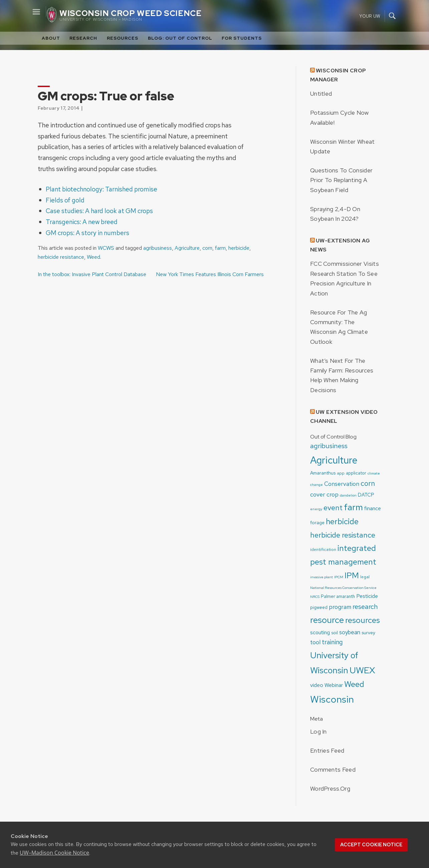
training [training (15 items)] (332, 642)
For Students (242, 38)
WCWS (106, 248)
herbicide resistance (61, 257)
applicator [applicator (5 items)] (356, 473)
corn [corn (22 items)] (368, 483)
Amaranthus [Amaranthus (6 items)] (323, 473)
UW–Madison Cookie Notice (54, 853)
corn (207, 248)
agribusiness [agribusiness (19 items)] (329, 446)
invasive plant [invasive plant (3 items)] (321, 577)
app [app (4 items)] (341, 473)
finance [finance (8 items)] (373, 508)
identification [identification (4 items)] (323, 550)
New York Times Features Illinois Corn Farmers (210, 274)
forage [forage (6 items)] (317, 523)
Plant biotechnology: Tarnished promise (101, 189)
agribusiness (158, 248)
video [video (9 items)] (317, 685)
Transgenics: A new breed (82, 222)
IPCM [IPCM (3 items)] (339, 577)
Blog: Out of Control (180, 38)
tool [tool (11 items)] (315, 642)
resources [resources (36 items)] (363, 620)
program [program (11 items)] (340, 607)
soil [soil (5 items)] (335, 633)
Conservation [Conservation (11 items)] (342, 484)
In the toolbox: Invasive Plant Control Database (92, 274)
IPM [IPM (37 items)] (352, 575)
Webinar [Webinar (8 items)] (334, 685)
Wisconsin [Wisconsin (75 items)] (332, 699)
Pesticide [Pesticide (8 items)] (367, 596)
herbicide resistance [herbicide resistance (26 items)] (343, 535)
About (51, 38)
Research (83, 38)
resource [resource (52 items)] (327, 620)
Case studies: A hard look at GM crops (99, 211)
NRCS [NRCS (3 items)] (315, 597)
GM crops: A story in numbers (87, 233)
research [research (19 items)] (365, 606)
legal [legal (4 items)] (365, 577)
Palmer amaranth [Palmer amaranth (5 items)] (338, 596)
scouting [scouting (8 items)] (320, 632)
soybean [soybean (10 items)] (350, 632)
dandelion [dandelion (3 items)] (348, 495)
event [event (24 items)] (333, 508)
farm (220, 248)
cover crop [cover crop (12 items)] (324, 494)
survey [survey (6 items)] (368, 633)
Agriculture (187, 248)
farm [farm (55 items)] (353, 507)
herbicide (239, 248)
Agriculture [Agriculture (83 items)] (334, 460)
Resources (123, 38)
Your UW (370, 16)
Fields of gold (65, 200)
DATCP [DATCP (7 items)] (366, 495)
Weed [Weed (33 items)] (354, 684)
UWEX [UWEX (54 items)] (362, 670)
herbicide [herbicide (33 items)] (342, 521)
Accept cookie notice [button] (371, 845)
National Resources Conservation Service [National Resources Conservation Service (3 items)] (343, 588)
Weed (93, 257)
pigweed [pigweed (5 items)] (319, 607)
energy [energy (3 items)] (316, 509)
